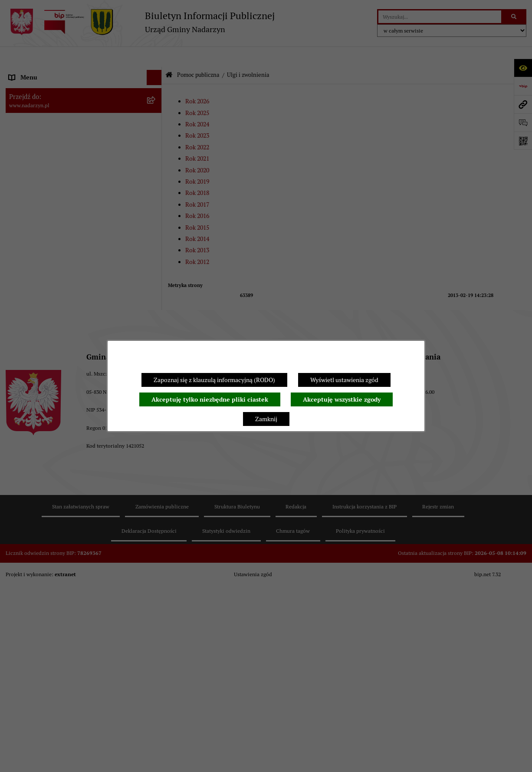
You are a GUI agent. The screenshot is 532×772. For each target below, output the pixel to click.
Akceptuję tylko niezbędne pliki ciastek (210, 399)
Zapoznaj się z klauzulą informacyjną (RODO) (214, 380)
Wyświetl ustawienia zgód (344, 380)
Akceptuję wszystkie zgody (342, 399)
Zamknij (266, 419)
